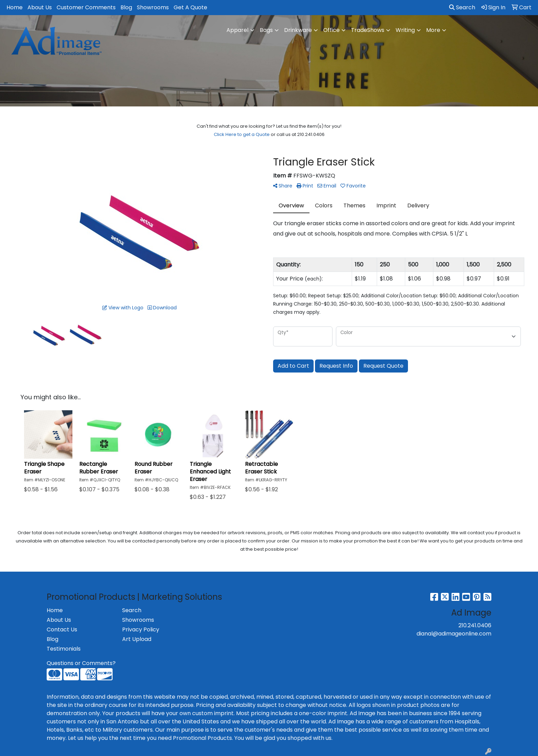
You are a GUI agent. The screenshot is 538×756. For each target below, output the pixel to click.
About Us (40, 7)
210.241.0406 (475, 625)
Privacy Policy (141, 629)
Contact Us (62, 629)
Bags (266, 30)
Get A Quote (190, 7)
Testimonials (64, 649)
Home (15, 7)
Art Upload (137, 639)
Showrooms (153, 7)
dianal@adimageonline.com (454, 634)
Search (462, 7)
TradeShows (368, 30)
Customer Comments (86, 7)
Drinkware (298, 30)
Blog (126, 7)
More (433, 30)
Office (331, 30)
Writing (405, 30)
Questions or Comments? (81, 663)
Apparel (237, 30)
